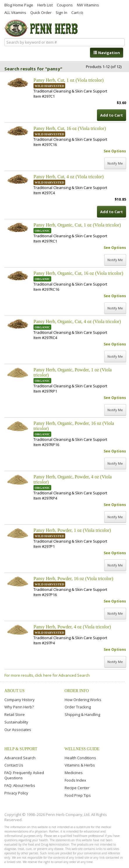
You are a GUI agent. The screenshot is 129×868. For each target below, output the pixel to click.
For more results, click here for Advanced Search (47, 675)
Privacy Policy (16, 793)
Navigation (107, 53)
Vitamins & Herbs (80, 765)
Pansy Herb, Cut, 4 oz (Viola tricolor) (69, 177)
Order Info (77, 691)
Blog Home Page (19, 5)
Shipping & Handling (82, 714)
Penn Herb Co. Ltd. (42, 28)
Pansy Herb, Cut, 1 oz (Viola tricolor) (69, 80)
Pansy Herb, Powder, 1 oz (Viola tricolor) (72, 530)
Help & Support (21, 749)
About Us (14, 691)
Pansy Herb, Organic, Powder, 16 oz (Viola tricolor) (74, 426)
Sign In (61, 12)
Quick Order (41, 12)
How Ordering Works (83, 700)
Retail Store (15, 714)
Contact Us (14, 765)
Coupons (65, 5)
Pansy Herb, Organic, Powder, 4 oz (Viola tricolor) (73, 479)
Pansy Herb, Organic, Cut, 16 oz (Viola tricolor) (78, 273)
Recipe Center (77, 788)
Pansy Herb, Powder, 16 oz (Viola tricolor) (73, 579)
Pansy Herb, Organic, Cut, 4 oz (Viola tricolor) (77, 321)
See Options (115, 151)
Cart (77, 12)
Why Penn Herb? (19, 707)
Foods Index (75, 780)
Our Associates (18, 730)
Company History (20, 700)
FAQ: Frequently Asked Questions (24, 775)
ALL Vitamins (15, 12)
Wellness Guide (82, 749)
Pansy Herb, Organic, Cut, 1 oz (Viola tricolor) (77, 225)
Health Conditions (80, 758)
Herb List (45, 5)
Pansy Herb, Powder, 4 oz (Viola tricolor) (72, 627)
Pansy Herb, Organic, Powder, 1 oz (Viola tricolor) (73, 372)
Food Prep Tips (78, 795)
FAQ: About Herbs (20, 785)
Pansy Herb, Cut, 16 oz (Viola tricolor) (70, 128)
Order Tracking (78, 707)
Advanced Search (20, 758)
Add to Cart (112, 115)
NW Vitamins (88, 5)
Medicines (74, 773)
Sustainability (16, 722)
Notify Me (115, 163)
